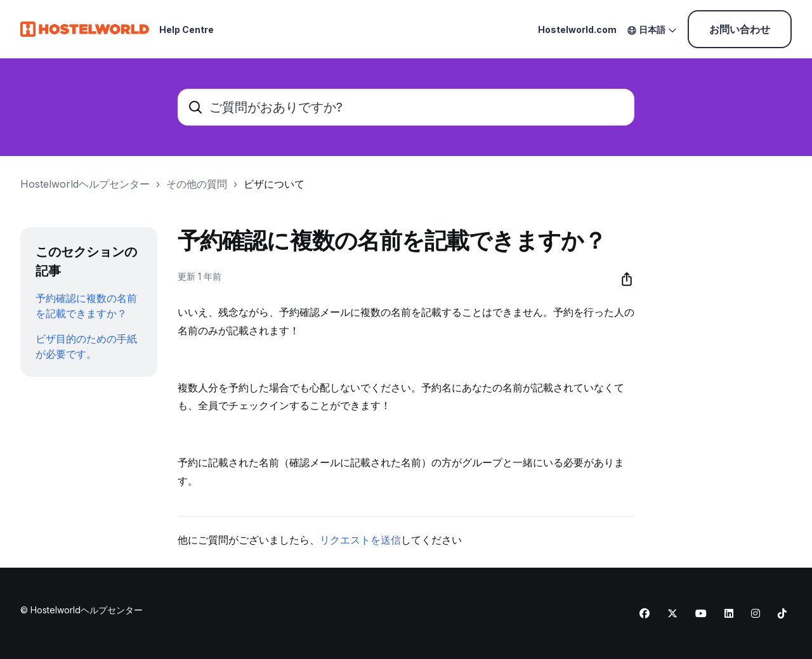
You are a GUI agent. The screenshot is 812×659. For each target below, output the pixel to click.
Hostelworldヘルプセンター (85, 184)
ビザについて (274, 184)
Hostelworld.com (577, 29)
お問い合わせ (740, 29)
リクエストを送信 (360, 540)
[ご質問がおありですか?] (406, 107)
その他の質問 (197, 184)
